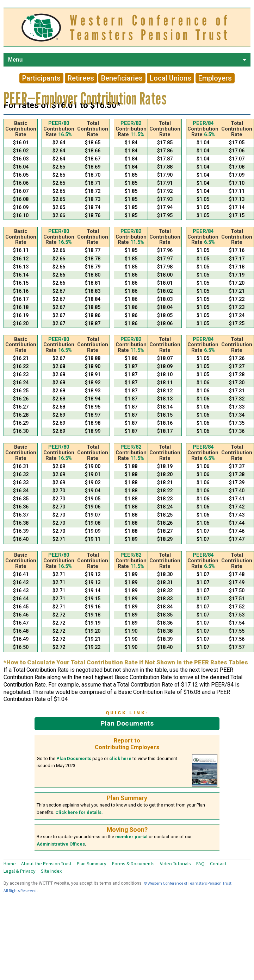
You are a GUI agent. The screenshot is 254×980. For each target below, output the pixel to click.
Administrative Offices (61, 844)
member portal (131, 837)
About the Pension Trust (46, 864)
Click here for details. (79, 812)
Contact (218, 864)
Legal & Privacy (20, 871)
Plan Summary (92, 864)
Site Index (51, 871)
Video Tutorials (175, 864)
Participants (41, 78)
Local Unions (171, 78)
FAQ (200, 864)
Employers (215, 78)
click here (120, 758)
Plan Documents (127, 723)
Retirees (81, 78)
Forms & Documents (133, 864)
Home (10, 864)
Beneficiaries (122, 78)
